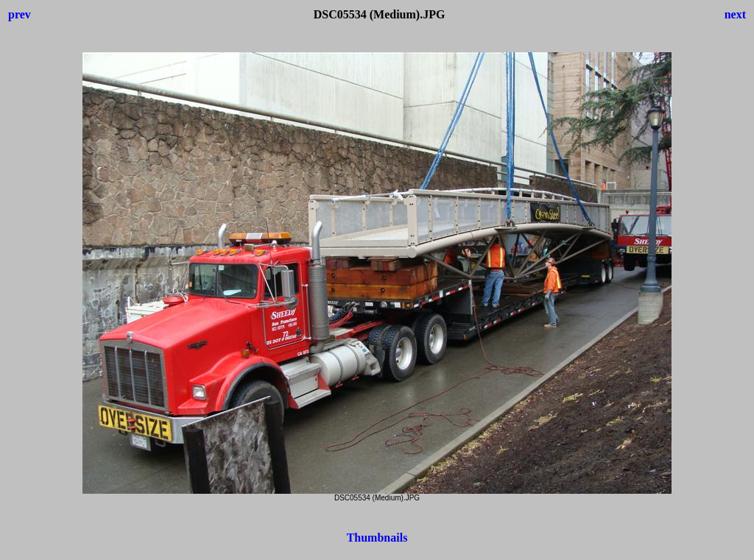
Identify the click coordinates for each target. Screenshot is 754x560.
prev (20, 14)
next (735, 14)
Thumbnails (377, 538)
